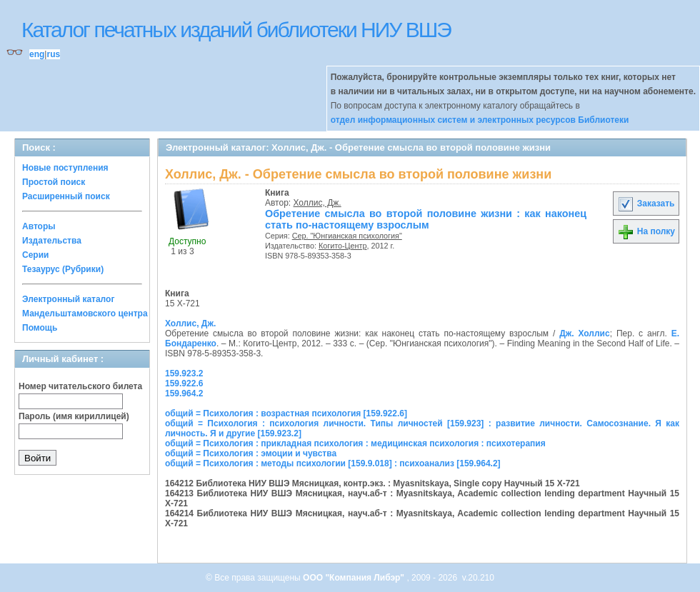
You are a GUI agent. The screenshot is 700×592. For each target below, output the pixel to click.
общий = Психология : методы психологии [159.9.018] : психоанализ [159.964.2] (333, 463)
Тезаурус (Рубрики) (63, 269)
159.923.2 (184, 373)
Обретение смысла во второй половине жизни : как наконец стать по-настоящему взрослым (426, 219)
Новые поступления (65, 168)
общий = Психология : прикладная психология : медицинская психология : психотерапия (355, 443)
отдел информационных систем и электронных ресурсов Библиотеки (480, 120)
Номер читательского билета (80, 386)
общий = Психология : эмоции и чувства (251, 453)
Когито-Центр (343, 246)
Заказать (646, 204)
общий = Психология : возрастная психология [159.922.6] (286, 413)
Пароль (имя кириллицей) (74, 416)
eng (37, 54)
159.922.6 (184, 383)
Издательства (52, 241)
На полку (646, 231)
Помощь (40, 328)
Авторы (39, 226)
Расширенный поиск (66, 196)
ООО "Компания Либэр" (355, 578)
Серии (35, 255)
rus (53, 54)
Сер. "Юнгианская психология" (347, 236)
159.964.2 (184, 393)
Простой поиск (54, 182)
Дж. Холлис (584, 333)
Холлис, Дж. (317, 203)
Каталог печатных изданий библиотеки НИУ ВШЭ (236, 30)
